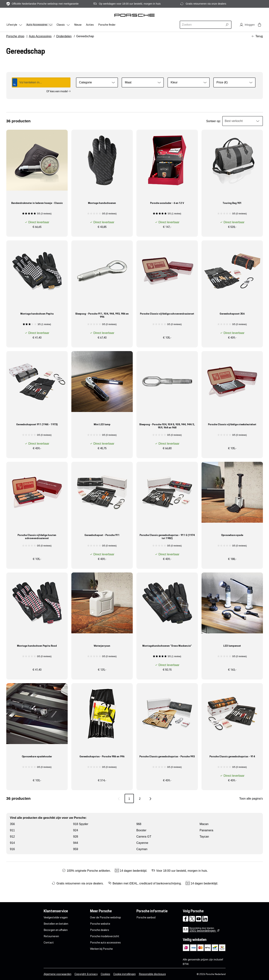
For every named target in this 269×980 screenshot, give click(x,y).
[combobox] (202, 25)
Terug (259, 36)
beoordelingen (203, 931)
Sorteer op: (213, 121)
